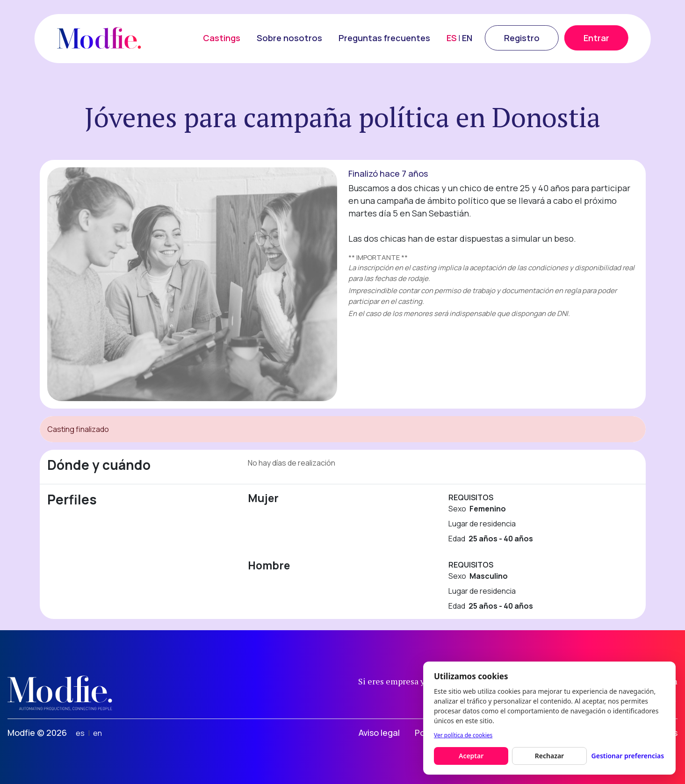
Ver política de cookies (463, 735)
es (80, 733)
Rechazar (549, 756)
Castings (222, 38)
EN (467, 38)
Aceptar (471, 756)
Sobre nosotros (289, 38)
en (97, 733)
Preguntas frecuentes (384, 38)
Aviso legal (379, 733)
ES (452, 38)
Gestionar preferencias (628, 756)
